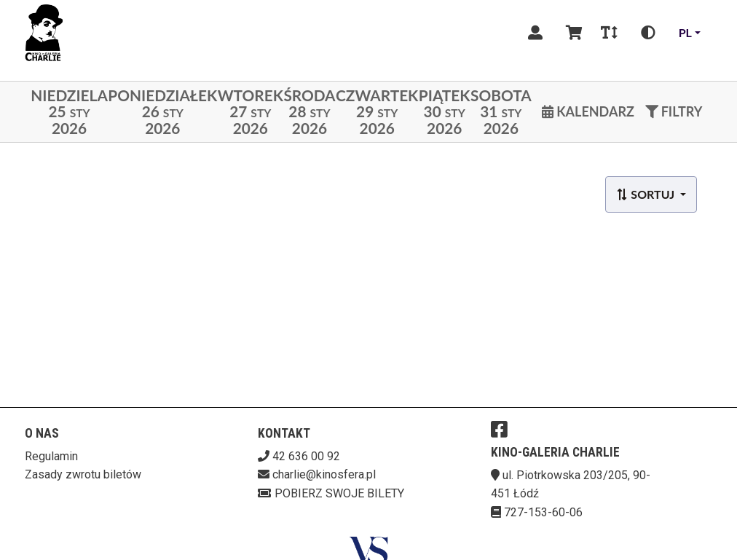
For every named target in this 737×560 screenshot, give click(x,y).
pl (685, 32)
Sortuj (646, 194)
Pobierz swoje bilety (331, 493)
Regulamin (51, 456)
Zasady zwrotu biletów (83, 474)
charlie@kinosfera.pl (324, 474)
